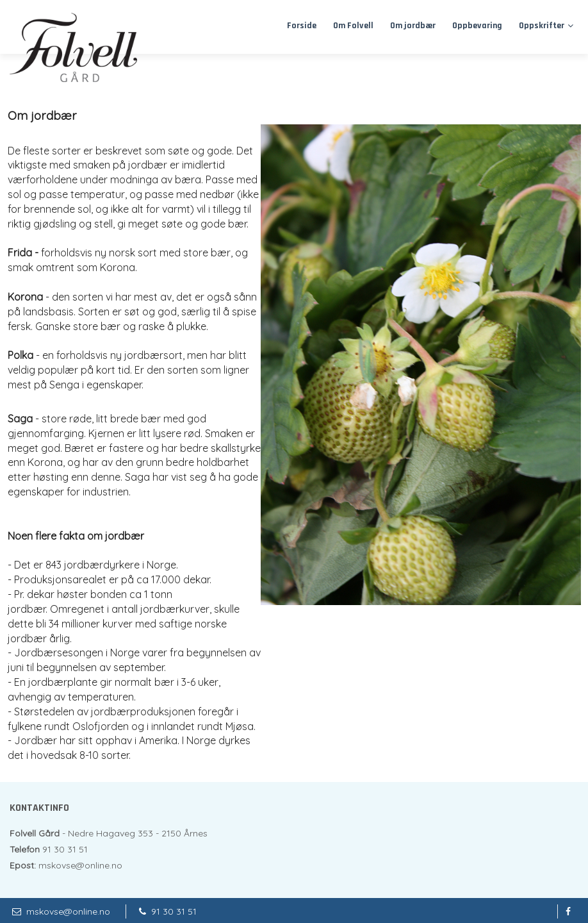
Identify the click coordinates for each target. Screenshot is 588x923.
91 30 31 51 (174, 911)
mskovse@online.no (68, 911)
